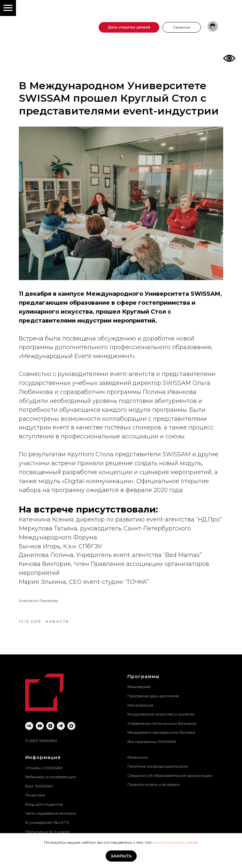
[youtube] (40, 726)
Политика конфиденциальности (158, 766)
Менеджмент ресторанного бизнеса (161, 732)
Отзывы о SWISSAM (44, 768)
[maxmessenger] (71, 726)
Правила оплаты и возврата (153, 784)
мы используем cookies (175, 842)
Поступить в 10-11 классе (47, 832)
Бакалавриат (139, 687)
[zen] (50, 726)
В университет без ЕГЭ (47, 822)
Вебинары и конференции (51, 777)
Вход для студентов (44, 804)
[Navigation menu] (8, 8)
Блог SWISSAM (39, 786)
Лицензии (35, 795)
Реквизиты (138, 757)
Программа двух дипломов (153, 696)
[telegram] (61, 726)
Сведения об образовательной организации (170, 775)
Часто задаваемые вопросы (51, 813)
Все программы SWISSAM (152, 742)
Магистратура (140, 705)
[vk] (29, 726)
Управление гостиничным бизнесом (162, 723)
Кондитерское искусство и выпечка (161, 714)
